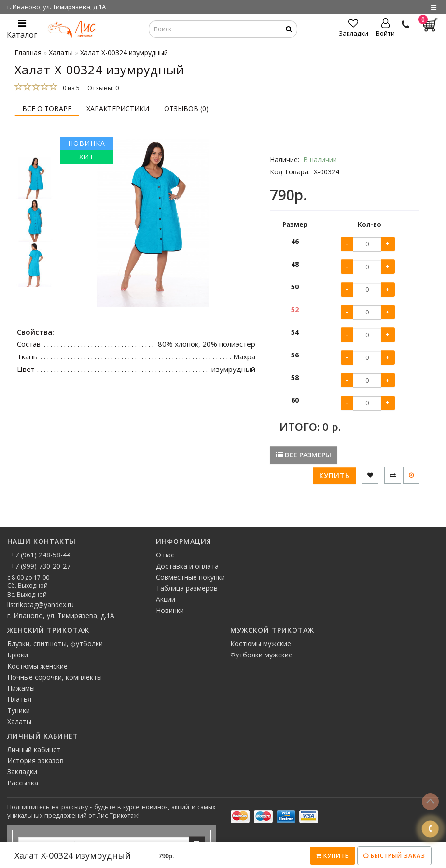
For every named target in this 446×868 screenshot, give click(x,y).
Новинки (170, 610)
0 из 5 (70, 88)
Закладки (22, 772)
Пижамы (21, 688)
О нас (165, 555)
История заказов (35, 761)
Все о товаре (47, 108)
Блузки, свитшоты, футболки (55, 644)
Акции (166, 599)
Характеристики (118, 108)
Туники (19, 710)
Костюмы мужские (261, 644)
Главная (28, 52)
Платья (19, 699)
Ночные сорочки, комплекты (55, 677)
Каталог (22, 29)
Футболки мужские (261, 655)
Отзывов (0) (186, 108)
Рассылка (23, 783)
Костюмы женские (37, 666)
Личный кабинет (34, 749)
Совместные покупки (190, 577)
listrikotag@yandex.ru (41, 605)
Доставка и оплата (187, 566)
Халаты (19, 721)
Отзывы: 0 (103, 88)
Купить (333, 856)
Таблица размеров (187, 588)
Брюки (18, 655)
